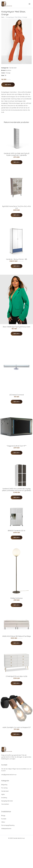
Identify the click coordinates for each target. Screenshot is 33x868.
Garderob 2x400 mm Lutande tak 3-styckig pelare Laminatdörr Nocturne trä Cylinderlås (16, 490)
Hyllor (3, 794)
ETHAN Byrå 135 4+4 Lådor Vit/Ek (17, 676)
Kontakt (4, 819)
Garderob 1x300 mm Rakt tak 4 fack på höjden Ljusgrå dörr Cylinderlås (16, 154)
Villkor (3, 822)
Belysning (4, 785)
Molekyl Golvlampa (16, 598)
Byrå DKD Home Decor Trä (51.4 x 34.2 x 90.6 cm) (17, 207)
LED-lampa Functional (17, 395)
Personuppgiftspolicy (8, 825)
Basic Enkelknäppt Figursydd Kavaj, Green (17, 327)
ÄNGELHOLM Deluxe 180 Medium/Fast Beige (17, 636)
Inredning (4, 798)
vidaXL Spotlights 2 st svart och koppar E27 (17, 727)
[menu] (30, 4)
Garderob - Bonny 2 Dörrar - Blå (17, 259)
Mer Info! (8, 85)
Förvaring (4, 788)
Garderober (13, 68)
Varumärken (5, 804)
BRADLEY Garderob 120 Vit (17, 531)
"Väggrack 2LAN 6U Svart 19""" (17, 446)
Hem (3, 17)
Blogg (3, 816)
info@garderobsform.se (9, 775)
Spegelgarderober (7, 801)
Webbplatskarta (6, 829)
